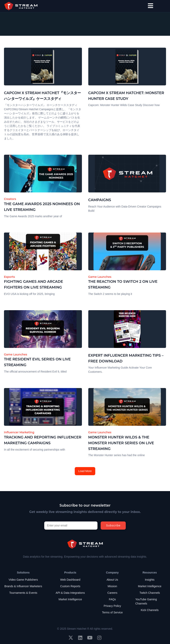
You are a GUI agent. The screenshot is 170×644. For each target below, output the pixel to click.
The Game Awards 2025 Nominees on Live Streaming (42, 207)
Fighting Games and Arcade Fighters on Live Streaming (33, 284)
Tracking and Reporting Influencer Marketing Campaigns (43, 440)
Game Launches (100, 277)
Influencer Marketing (19, 432)
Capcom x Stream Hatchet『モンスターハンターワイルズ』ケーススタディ (42, 96)
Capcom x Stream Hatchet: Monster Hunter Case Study (126, 96)
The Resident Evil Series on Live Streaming (37, 362)
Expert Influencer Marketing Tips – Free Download (126, 358)
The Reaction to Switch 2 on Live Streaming (123, 284)
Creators (10, 199)
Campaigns (100, 200)
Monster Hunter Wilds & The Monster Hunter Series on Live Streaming (121, 443)
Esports (9, 277)
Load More (85, 471)
